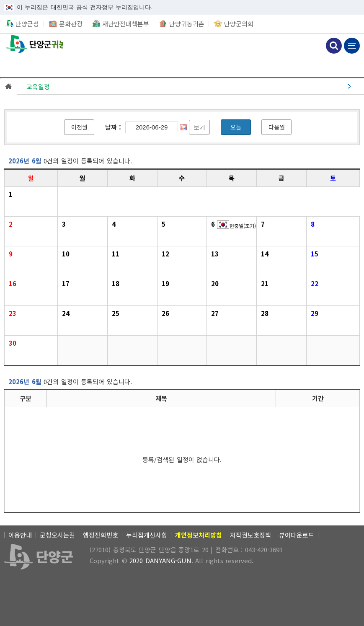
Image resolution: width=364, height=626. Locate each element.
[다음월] (276, 127)
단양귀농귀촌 (187, 24)
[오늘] (236, 127)
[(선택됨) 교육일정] (190, 86)
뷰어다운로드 (297, 535)
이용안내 (20, 535)
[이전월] (79, 127)
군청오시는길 (57, 535)
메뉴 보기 (352, 46)
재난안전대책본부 (126, 24)
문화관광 (71, 24)
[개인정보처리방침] (199, 535)
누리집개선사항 (147, 535)
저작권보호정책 (250, 535)
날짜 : (113, 127)
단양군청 (27, 24)
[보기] (199, 127)
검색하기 (334, 46)
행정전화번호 (101, 535)
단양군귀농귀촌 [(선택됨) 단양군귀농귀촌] (31, 45)
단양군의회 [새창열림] (239, 24)
